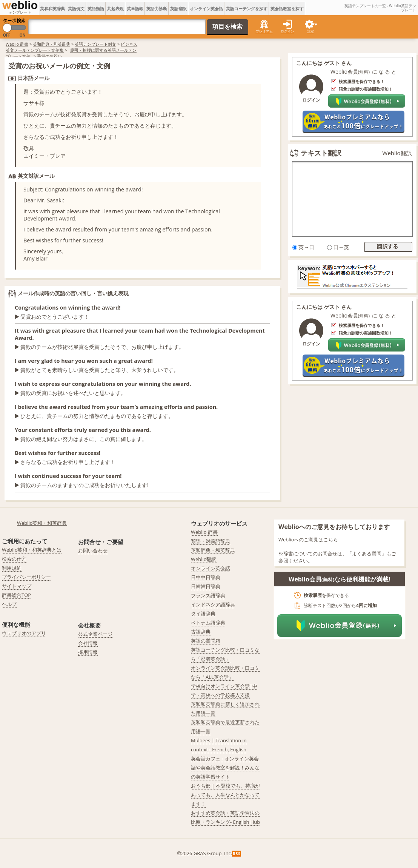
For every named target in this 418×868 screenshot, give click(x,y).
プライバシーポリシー (26, 577)
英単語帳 (135, 8)
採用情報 (88, 652)
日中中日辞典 (206, 577)
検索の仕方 (14, 559)
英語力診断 (157, 8)
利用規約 (12, 568)
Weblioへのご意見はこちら (308, 540)
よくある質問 (367, 553)
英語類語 (96, 8)
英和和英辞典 (52, 8)
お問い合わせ (93, 550)
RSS (237, 854)
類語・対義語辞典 (211, 541)
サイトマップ (17, 586)
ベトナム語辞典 (208, 623)
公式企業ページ (95, 634)
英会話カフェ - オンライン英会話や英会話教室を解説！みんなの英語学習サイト (225, 768)
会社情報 (88, 643)
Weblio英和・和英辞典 (42, 523)
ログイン (287, 31)
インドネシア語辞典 (213, 604)
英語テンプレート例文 (95, 44)
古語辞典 (201, 632)
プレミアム (264, 31)
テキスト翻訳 (321, 153)
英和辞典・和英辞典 (51, 44)
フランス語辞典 (208, 595)
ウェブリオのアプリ (24, 633)
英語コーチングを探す (247, 8)
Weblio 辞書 (17, 44)
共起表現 (115, 8)
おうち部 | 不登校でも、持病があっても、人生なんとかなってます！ (225, 795)
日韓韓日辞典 (206, 586)
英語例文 (76, 8)
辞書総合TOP (16, 595)
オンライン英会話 (206, 8)
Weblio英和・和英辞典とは (32, 550)
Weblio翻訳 (397, 153)
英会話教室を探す (287, 8)
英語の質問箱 (206, 641)
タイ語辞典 (203, 614)
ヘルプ (9, 604)
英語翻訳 (178, 8)
